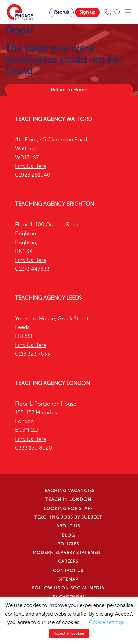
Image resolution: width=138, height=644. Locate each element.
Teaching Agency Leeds (49, 298)
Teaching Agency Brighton (55, 204)
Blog (68, 535)
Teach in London (68, 500)
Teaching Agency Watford (54, 119)
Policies (68, 544)
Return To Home (69, 90)
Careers (68, 561)
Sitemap (68, 579)
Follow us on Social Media (68, 588)
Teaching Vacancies (68, 491)
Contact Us (68, 571)
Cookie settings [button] (107, 622)
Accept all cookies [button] (69, 633)
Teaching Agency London (53, 383)
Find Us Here (31, 166)
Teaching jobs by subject (68, 517)
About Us (68, 526)
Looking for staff (68, 509)
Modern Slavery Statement (68, 553)
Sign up (87, 12)
